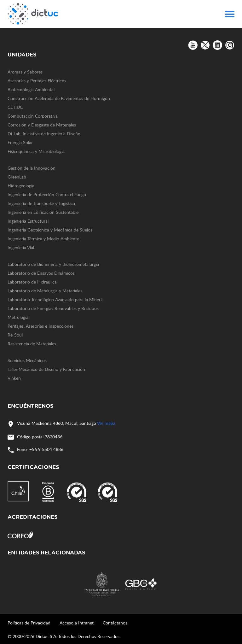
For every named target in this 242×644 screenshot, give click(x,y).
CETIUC (15, 107)
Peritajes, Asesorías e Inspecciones (40, 326)
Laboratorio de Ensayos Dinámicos (41, 273)
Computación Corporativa (33, 116)
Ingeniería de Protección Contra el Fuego (47, 194)
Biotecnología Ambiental (31, 89)
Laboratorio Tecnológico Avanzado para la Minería (56, 299)
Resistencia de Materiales (32, 344)
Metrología (18, 317)
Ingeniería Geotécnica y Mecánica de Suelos (50, 230)
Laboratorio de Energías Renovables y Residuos (53, 308)
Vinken (14, 378)
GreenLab (17, 177)
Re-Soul (15, 335)
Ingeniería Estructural (28, 221)
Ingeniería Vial (21, 247)
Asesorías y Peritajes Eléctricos (37, 81)
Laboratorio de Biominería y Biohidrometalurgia (53, 264)
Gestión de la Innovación (32, 168)
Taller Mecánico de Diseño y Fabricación (46, 369)
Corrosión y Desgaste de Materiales (42, 125)
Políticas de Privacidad (29, 623)
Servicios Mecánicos (27, 360)
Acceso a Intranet (77, 623)
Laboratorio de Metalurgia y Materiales (45, 291)
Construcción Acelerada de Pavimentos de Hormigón (59, 98)
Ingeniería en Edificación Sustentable (43, 212)
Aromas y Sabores (25, 72)
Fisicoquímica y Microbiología (36, 151)
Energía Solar (20, 142)
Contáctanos (115, 623)
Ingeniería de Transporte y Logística (41, 203)
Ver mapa (106, 423)
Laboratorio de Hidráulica (32, 282)
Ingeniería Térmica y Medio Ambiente (43, 239)
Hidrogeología (21, 186)
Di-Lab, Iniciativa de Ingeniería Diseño (44, 134)
